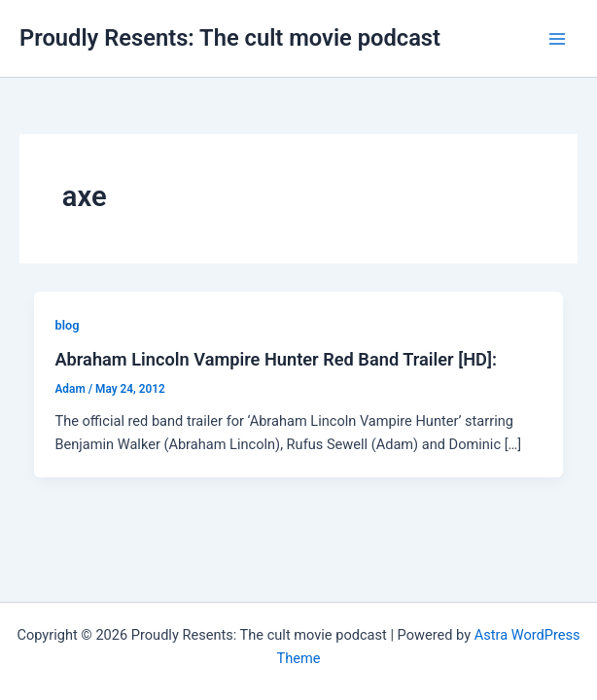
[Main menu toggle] (557, 39)
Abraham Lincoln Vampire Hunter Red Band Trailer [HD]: (275, 359)
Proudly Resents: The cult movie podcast (230, 38)
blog (67, 325)
